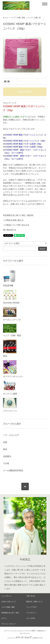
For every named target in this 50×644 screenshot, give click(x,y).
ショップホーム (6, 596)
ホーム (5, 18)
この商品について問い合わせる (16, 225)
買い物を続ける (10, 230)
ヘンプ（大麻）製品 (18, 18)
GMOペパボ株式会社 (38, 631)
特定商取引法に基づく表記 (10, 613)
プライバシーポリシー (9, 624)
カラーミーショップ (10, 631)
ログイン (4, 618)
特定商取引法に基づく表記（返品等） (19, 215)
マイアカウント (32, 613)
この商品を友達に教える (13, 220)
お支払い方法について (9, 602)
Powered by (25, 638)
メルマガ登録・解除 (8, 607)
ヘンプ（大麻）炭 (34, 18)
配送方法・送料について (34, 602)
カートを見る (31, 618)
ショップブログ (32, 607)
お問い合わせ (31, 596)
